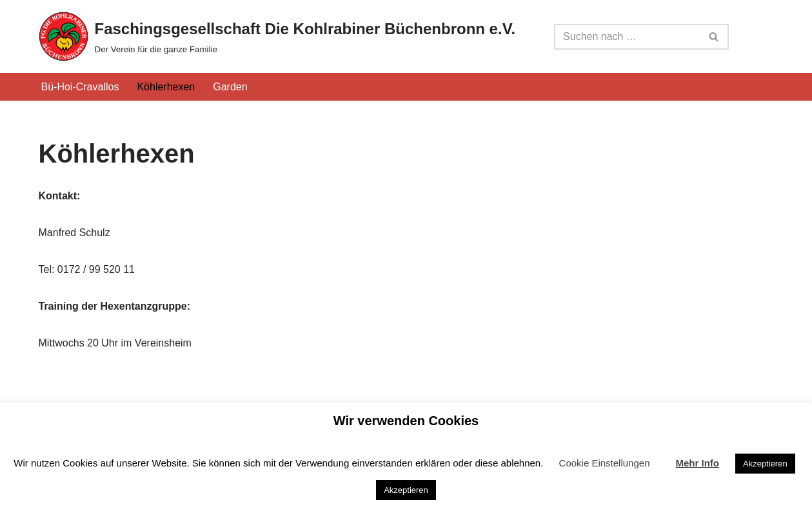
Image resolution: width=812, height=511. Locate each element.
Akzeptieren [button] (765, 464)
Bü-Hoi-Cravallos (80, 87)
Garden (230, 87)
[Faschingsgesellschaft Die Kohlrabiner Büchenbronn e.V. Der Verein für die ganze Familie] (277, 36)
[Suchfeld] (627, 37)
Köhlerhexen (166, 87)
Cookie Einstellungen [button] (605, 463)
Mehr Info (697, 463)
